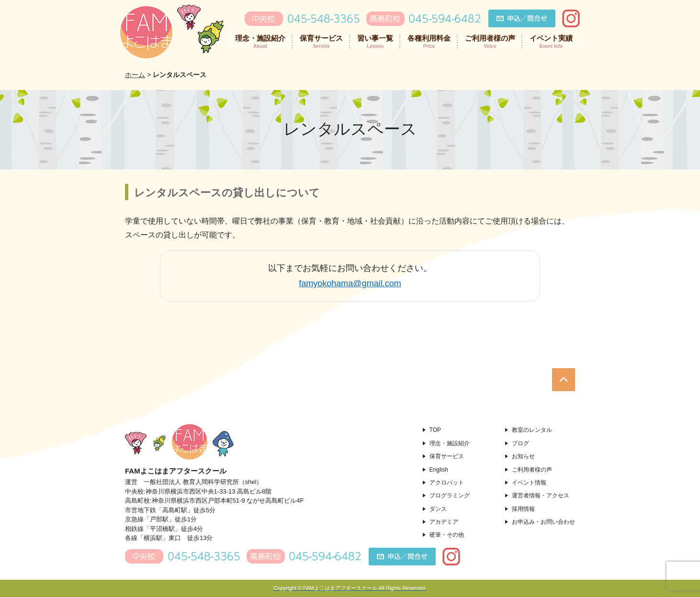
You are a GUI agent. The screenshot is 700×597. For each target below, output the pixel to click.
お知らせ (523, 456)
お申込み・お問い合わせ (543, 522)
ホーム (135, 75)
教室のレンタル (532, 430)
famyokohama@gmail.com (350, 283)
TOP (435, 430)
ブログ (520, 443)
